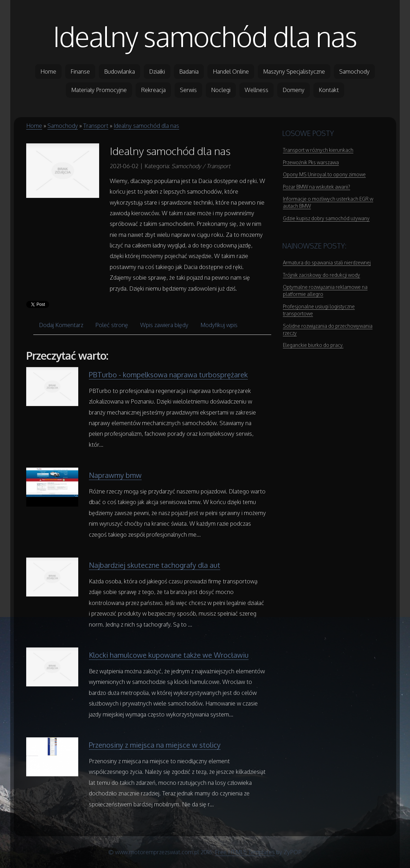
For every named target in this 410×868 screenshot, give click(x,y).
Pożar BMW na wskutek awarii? (317, 187)
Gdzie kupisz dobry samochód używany (326, 218)
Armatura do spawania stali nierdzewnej (327, 262)
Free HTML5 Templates (245, 852)
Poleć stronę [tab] (112, 325)
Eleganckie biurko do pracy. (313, 345)
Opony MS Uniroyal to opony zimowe (324, 174)
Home (34, 126)
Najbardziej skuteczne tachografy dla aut (155, 565)
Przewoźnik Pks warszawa (311, 162)
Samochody (63, 126)
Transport (96, 126)
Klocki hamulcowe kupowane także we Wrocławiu (169, 655)
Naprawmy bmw (115, 475)
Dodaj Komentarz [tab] (61, 325)
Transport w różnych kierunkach (318, 150)
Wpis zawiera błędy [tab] (164, 325)
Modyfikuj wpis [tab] (219, 325)
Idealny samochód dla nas (205, 36)
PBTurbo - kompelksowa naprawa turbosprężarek (168, 375)
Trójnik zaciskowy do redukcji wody (321, 275)
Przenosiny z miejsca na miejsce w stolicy (155, 745)
